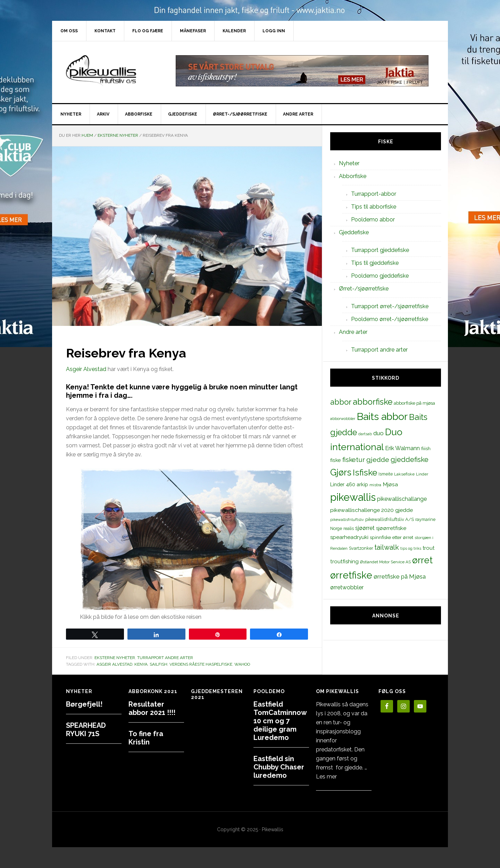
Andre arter (353, 332)
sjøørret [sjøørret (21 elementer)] (365, 528)
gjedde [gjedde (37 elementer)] (378, 460)
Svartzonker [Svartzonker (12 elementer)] (361, 548)
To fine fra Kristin (146, 738)
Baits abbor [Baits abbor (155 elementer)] (382, 416)
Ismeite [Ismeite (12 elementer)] (386, 474)
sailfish (159, 664)
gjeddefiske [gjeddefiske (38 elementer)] (410, 460)
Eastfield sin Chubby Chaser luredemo (279, 767)
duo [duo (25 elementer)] (378, 433)
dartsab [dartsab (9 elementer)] (365, 434)
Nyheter (349, 163)
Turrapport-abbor (374, 194)
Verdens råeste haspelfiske (201, 664)
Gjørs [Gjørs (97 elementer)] (341, 472)
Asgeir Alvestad (86, 369)
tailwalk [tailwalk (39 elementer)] (387, 547)
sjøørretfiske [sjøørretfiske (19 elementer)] (391, 528)
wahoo (242, 664)
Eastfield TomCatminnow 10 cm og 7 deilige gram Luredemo (280, 721)
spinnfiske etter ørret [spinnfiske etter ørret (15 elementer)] (391, 537)
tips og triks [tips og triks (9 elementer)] (411, 548)
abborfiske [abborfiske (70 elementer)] (373, 402)
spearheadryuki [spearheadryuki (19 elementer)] (349, 537)
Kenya (141, 664)
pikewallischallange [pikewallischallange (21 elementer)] (402, 499)
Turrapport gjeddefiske (380, 250)
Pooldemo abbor (373, 220)
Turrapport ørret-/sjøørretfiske (390, 306)
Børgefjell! (84, 704)
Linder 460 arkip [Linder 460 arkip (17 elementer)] (349, 484)
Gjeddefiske (354, 232)
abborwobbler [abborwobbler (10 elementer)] (343, 419)
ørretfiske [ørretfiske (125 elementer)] (351, 575)
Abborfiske (353, 176)
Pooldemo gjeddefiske (380, 276)
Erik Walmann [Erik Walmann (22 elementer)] (402, 448)
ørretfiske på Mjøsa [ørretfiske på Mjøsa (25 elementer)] (400, 576)
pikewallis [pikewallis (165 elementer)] (353, 497)
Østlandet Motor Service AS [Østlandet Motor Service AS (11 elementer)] (385, 562)
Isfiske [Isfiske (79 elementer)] (365, 473)
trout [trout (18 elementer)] (428, 548)
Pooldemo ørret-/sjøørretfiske (390, 319)
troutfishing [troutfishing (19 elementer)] (344, 562)
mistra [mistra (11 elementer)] (375, 485)
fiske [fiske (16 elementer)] (336, 460)
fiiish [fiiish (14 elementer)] (426, 448)
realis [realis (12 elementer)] (349, 528)
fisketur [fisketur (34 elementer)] (354, 460)
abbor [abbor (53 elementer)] (341, 402)
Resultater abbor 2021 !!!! (152, 708)
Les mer (326, 777)
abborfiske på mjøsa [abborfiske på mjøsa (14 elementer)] (414, 403)
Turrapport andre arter (165, 658)
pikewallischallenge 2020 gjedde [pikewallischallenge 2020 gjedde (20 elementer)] (372, 510)
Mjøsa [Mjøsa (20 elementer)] (390, 484)
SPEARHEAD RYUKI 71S (86, 730)
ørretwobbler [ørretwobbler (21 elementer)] (347, 587)
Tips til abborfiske (374, 207)
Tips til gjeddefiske (375, 263)
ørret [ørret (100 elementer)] (422, 560)
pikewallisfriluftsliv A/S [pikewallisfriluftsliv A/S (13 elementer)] (390, 519)
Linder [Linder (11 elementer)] (422, 474)
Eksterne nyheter (115, 658)
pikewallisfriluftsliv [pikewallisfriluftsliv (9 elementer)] (347, 520)
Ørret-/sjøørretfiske (364, 289)
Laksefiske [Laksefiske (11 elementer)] (404, 474)
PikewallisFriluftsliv (111, 71)
